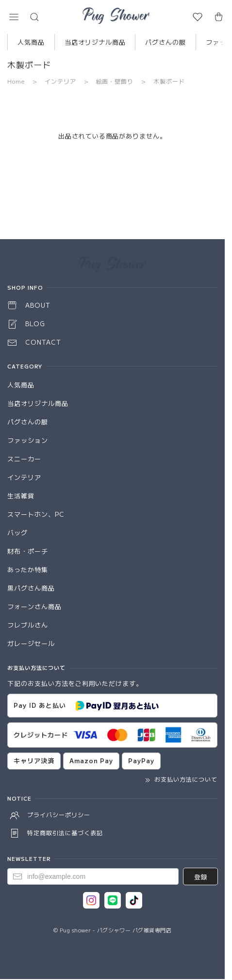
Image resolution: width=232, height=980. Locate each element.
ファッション (28, 440)
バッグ (17, 533)
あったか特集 (28, 569)
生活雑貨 (21, 496)
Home (16, 81)
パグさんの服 (166, 42)
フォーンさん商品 (34, 606)
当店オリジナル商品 (95, 42)
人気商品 (31, 42)
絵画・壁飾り (115, 81)
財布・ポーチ (28, 551)
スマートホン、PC (36, 514)
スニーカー (24, 459)
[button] (14, 17)
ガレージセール (31, 643)
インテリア (60, 81)
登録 (200, 877)
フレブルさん (28, 625)
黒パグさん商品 (31, 588)
